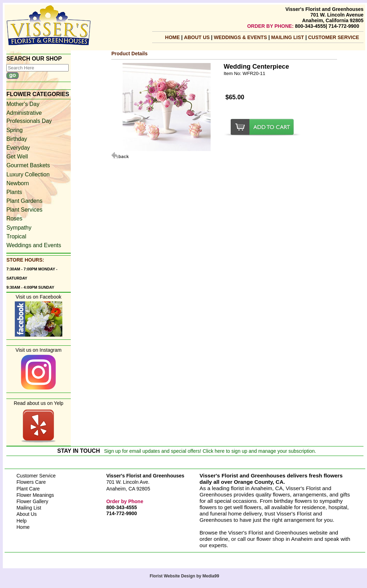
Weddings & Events (241, 37)
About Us (197, 37)
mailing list (288, 37)
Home (173, 37)
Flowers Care (31, 482)
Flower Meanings (35, 495)
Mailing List (29, 508)
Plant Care (28, 489)
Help (22, 521)
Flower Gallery (32, 501)
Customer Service (334, 37)
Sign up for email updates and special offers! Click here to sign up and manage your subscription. (210, 451)
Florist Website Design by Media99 (184, 576)
